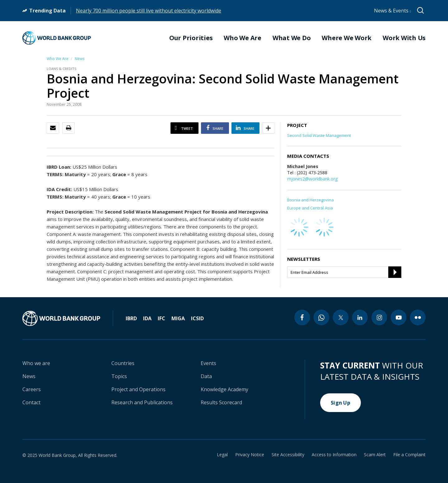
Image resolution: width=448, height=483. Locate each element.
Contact (31, 402)
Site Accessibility (288, 455)
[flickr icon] (418, 317)
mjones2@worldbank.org (312, 179)
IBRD (131, 318)
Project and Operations (138, 389)
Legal (222, 455)
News (79, 59)
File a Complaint (409, 455)
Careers (32, 389)
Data (206, 376)
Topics (119, 376)
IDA (147, 318)
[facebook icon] (302, 317)
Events (208, 363)
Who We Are (58, 59)
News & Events (392, 11)
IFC (161, 318)
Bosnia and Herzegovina (310, 200)
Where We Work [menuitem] (347, 38)
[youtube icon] (399, 317)
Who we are (36, 363)
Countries (123, 363)
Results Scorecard (221, 402)
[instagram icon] (379, 317)
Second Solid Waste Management (319, 135)
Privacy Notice (250, 455)
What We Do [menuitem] (292, 38)
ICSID (197, 318)
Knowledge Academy (224, 389)
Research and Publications (142, 402)
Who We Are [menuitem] (243, 38)
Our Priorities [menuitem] (191, 38)
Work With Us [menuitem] (404, 38)
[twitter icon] (341, 317)
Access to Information (334, 455)
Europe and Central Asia (310, 208)
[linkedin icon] (360, 317)
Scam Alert (375, 455)
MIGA (178, 318)
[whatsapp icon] (321, 317)
